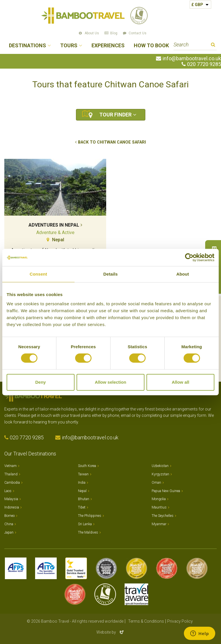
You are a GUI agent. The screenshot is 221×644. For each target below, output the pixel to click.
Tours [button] (69, 46)
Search (213, 45)
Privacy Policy (180, 621)
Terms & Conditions (146, 621)
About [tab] (183, 274)
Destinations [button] (27, 46)
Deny (40, 382)
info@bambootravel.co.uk (192, 59)
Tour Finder (115, 115)
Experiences (108, 46)
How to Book (151, 46)
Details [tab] (110, 274)
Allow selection (110, 382)
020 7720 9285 (204, 64)
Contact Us (138, 33)
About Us (92, 33)
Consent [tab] (38, 274)
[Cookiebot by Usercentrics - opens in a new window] (189, 257)
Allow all (181, 382)
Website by (110, 632)
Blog (114, 33)
